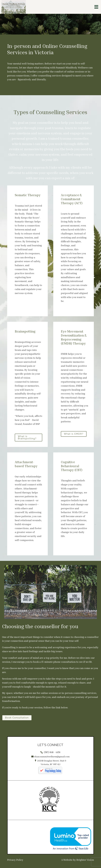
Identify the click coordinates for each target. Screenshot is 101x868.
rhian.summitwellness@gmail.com (52, 757)
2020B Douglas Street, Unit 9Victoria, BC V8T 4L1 (52, 762)
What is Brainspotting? (27, 437)
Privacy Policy (15, 860)
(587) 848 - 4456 (52, 752)
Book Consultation (17, 718)
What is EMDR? (74, 434)
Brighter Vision (85, 860)
